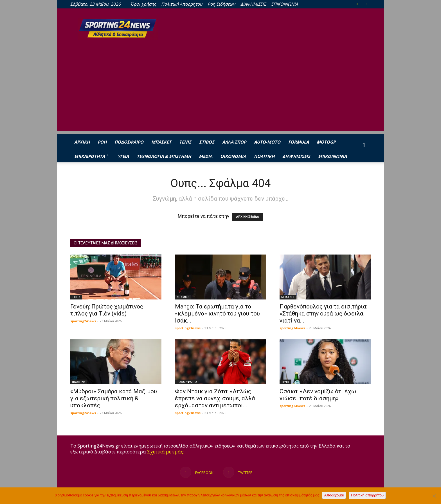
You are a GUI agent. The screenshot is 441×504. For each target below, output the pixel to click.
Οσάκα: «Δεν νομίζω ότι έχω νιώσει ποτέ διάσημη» (318, 395)
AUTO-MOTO (267, 142)
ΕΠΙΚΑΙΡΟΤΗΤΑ (91, 156)
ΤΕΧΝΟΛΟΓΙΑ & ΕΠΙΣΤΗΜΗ (164, 156)
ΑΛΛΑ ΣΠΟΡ (234, 142)
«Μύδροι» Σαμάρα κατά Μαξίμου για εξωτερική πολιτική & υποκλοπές (114, 398)
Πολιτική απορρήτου (367, 495)
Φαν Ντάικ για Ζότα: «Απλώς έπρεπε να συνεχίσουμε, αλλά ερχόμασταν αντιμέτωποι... (215, 398)
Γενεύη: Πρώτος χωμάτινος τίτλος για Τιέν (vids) (107, 310)
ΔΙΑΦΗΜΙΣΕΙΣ (253, 4)
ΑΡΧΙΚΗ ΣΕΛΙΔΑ (248, 217)
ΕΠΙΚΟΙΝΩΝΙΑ (284, 4)
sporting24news (83, 321)
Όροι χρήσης (143, 4)
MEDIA (206, 156)
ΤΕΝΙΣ (185, 142)
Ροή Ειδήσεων (221, 4)
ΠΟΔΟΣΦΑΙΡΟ (129, 142)
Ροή (102, 142)
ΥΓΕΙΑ (123, 156)
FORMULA (299, 142)
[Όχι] (434, 496)
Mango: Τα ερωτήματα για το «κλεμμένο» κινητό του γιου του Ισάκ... (217, 314)
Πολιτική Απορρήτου (182, 4)
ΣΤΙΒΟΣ (207, 142)
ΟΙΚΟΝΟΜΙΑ (233, 156)
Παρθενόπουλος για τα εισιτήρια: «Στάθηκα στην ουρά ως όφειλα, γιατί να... (323, 314)
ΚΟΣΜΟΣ (183, 297)
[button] (364, 145)
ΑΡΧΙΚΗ (82, 142)
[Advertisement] (220, 92)
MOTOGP (326, 142)
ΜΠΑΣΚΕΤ (161, 142)
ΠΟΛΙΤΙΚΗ (264, 156)
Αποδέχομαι (334, 495)
